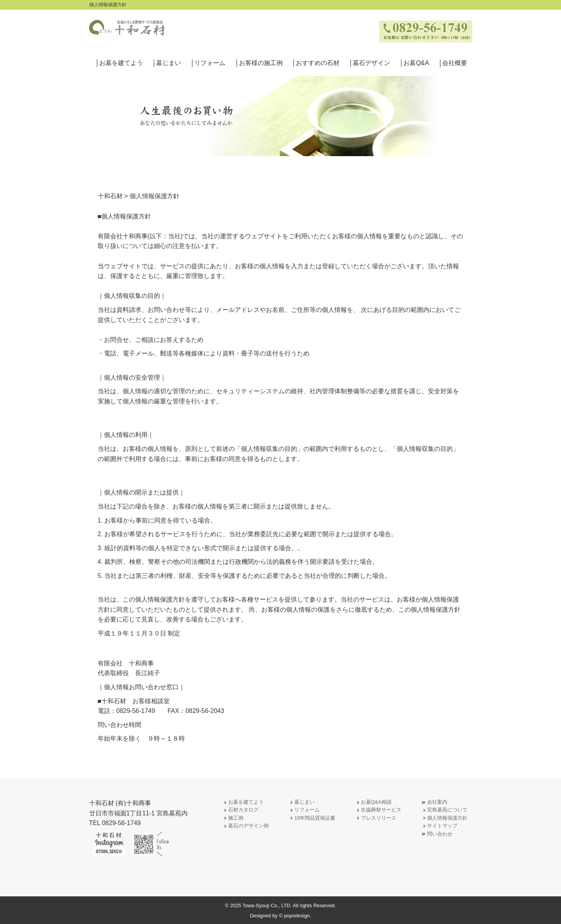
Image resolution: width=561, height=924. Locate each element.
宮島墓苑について (444, 810)
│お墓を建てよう (119, 63)
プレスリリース (375, 818)
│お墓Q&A (414, 63)
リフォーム (304, 810)
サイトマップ (439, 826)
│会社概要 (453, 63)
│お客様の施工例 (259, 63)
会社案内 (434, 802)
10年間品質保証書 (312, 818)
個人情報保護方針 (444, 818)
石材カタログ (240, 810)
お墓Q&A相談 (373, 802)
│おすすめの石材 (316, 63)
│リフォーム (208, 63)
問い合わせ (437, 834)
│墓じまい (167, 63)
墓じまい (301, 802)
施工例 (233, 818)
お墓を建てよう (243, 802)
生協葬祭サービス (378, 810)
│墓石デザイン (369, 63)
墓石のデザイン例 (245, 826)
